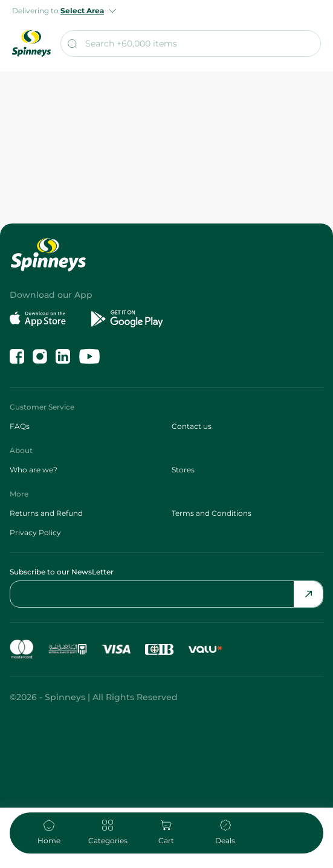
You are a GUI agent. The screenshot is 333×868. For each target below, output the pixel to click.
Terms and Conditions (212, 513)
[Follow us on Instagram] (40, 356)
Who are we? (34, 470)
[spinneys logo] (31, 43)
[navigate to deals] (225, 833)
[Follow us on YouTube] (89, 356)
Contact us (192, 426)
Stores (183, 470)
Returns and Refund (46, 513)
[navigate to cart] (166, 833)
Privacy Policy (35, 532)
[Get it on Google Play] (127, 319)
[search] (191, 43)
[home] (49, 833)
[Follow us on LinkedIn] (63, 356)
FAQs (20, 426)
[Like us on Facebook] (17, 356)
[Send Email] (308, 594)
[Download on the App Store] (46, 319)
